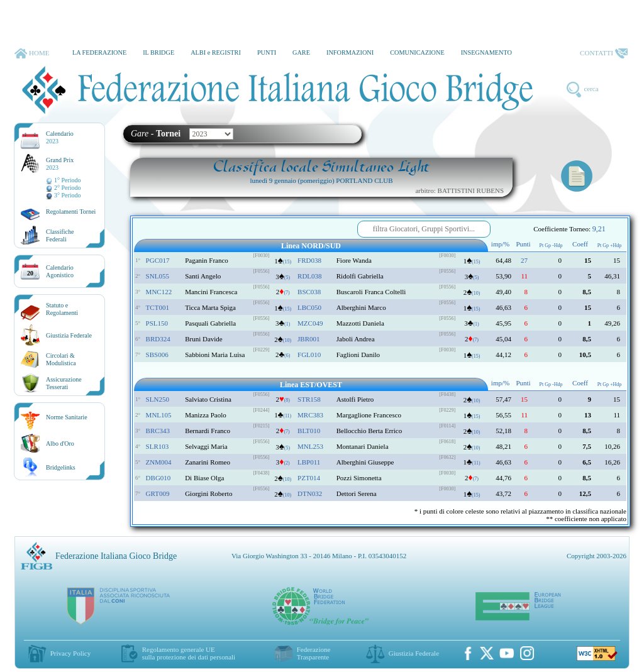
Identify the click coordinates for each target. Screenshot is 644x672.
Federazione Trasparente (314, 653)
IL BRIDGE (158, 52)
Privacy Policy (70, 653)
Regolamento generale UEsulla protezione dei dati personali (189, 653)
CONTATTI (604, 53)
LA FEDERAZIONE (99, 52)
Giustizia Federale (69, 335)
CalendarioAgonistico (60, 271)
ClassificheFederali (60, 235)
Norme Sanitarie (67, 417)
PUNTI (267, 52)
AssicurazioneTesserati (64, 383)
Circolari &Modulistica (61, 359)
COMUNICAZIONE (417, 52)
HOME (32, 53)
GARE (301, 52)
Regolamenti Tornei (71, 212)
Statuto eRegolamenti (62, 309)
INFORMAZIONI (350, 52)
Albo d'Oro (60, 443)
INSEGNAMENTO (486, 52)
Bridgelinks (61, 467)
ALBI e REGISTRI (216, 52)
